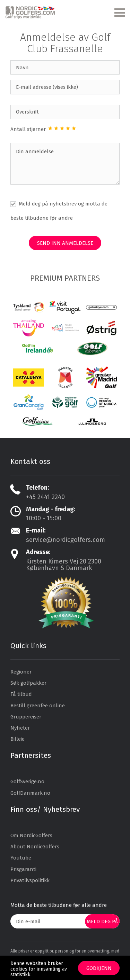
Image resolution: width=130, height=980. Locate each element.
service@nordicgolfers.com (66, 540)
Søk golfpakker (28, 683)
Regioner (21, 672)
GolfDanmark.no (30, 793)
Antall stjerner (29, 129)
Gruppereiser (26, 717)
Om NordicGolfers (31, 835)
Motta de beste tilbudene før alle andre (59, 905)
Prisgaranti (23, 869)
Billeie (18, 739)
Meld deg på (102, 921)
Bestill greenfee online (38, 706)
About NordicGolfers (35, 847)
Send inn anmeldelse (65, 243)
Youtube (21, 858)
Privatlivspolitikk (30, 880)
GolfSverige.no (27, 781)
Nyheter (20, 728)
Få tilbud (21, 694)
